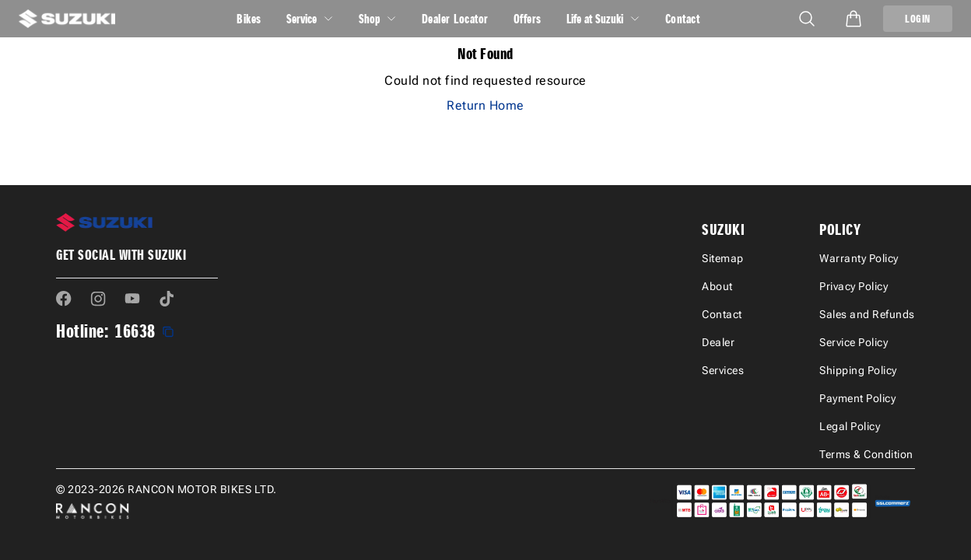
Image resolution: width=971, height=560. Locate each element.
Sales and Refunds (867, 314)
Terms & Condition (866, 454)
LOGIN (918, 19)
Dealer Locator (455, 19)
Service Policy (854, 342)
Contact (683, 19)
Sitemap (723, 258)
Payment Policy (857, 398)
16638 (135, 331)
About (717, 286)
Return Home (485, 105)
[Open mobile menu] (807, 19)
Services (723, 370)
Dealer (718, 342)
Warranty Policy (859, 258)
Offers (528, 19)
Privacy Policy (854, 286)
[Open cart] (854, 19)
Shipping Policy (858, 370)
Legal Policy (850, 426)
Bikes (249, 19)
